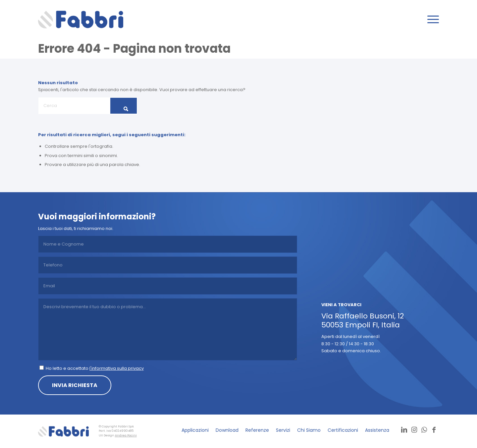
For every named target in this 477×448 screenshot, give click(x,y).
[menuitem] (431, 20)
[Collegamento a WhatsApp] (424, 430)
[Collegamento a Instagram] (414, 430)
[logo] (81, 20)
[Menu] (431, 20)
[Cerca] (88, 106)
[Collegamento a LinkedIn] (404, 430)
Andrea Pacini (126, 435)
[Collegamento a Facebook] (434, 430)
